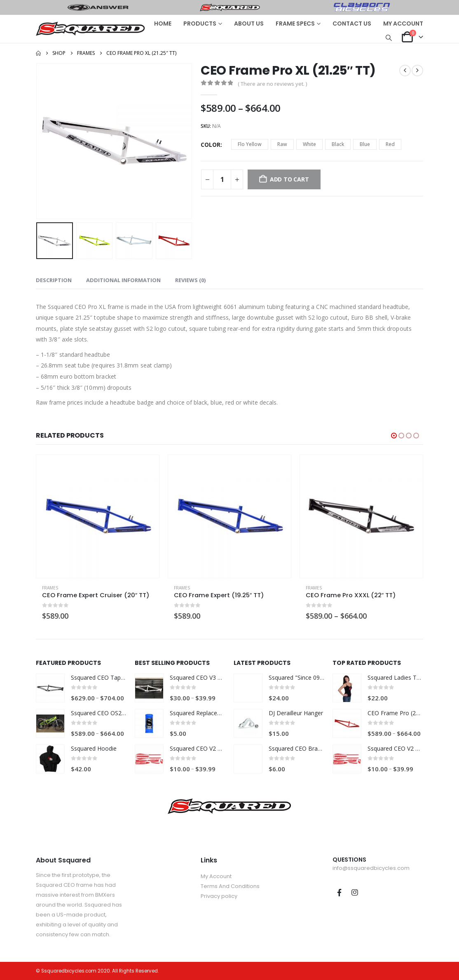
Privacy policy (219, 896)
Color (211, 145)
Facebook (340, 893)
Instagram (355, 893)
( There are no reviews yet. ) (272, 84)
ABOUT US (249, 24)
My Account (216, 876)
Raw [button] (282, 144)
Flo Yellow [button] (250, 144)
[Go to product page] (98, 516)
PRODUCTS (200, 24)
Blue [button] (365, 144)
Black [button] (338, 144)
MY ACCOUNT (403, 24)
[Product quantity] (222, 179)
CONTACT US (352, 24)
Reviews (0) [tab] (190, 280)
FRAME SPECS (295, 24)
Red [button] (390, 144)
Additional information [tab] (123, 280)
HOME (163, 24)
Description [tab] (54, 280)
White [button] (309, 144)
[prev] (405, 71)
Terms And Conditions (230, 886)
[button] (389, 38)
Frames (50, 588)
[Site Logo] (90, 29)
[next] (417, 71)
